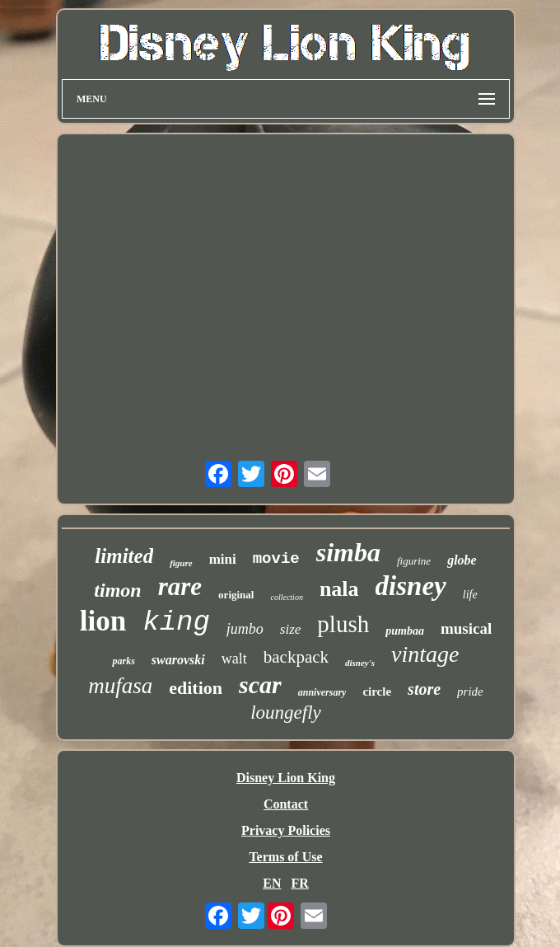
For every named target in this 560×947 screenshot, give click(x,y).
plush (343, 624)
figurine (414, 561)
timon (117, 590)
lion (103, 621)
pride (470, 691)
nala (339, 589)
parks (123, 661)
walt (234, 659)
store (424, 689)
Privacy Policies (286, 830)
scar (260, 684)
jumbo (245, 629)
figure (181, 563)
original (236, 595)
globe (462, 560)
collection (286, 597)
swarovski (178, 660)
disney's (360, 663)
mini (223, 559)
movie (276, 559)
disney (411, 586)
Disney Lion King (286, 778)
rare (180, 586)
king (176, 622)
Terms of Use (285, 857)
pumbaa (405, 631)
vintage (425, 654)
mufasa (120, 686)
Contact (286, 804)
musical (466, 628)
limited (124, 556)
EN (272, 883)
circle (377, 691)
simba (348, 552)
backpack (296, 657)
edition (196, 688)
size (291, 629)
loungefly (286, 713)
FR (299, 883)
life (470, 595)
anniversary (322, 692)
